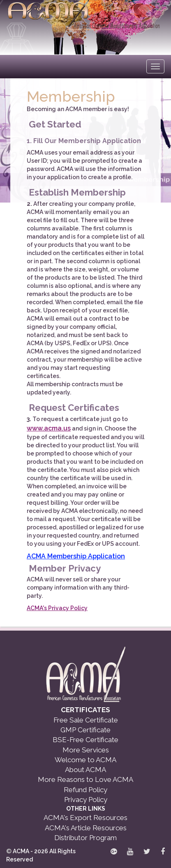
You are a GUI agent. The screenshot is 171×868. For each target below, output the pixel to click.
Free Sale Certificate (86, 720)
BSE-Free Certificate (85, 740)
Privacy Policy (86, 800)
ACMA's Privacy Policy (57, 608)
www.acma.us (49, 428)
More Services (86, 750)
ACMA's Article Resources (86, 828)
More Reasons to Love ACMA (85, 779)
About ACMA (85, 770)
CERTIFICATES (85, 710)
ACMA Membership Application (76, 556)
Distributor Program (85, 838)
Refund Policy (85, 790)
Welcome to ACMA (85, 760)
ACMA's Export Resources (85, 818)
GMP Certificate (85, 730)
